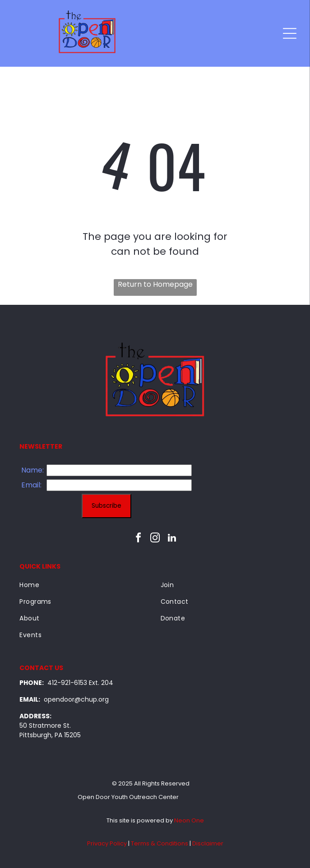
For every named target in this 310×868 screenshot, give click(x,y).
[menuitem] (84, 585)
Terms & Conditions (160, 843)
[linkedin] (172, 539)
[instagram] (155, 539)
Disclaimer (208, 843)
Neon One (189, 820)
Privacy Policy (107, 843)
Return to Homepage (155, 284)
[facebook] (139, 539)
